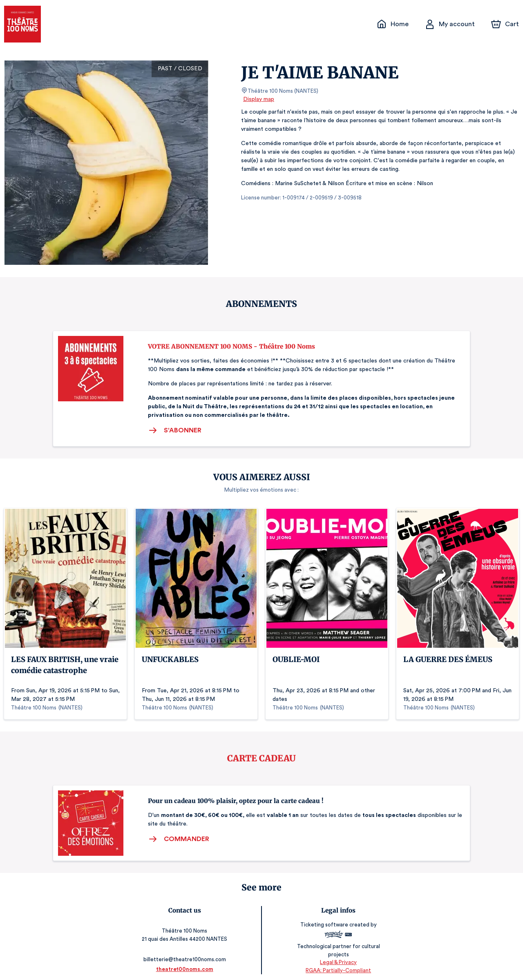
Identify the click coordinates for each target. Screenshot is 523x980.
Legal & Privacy (338, 956)
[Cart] (506, 24)
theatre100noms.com (185, 963)
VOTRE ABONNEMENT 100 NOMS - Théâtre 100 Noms (231, 346)
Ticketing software (325, 925)
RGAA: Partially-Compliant (338, 963)
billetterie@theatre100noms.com (184, 953)
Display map (259, 99)
